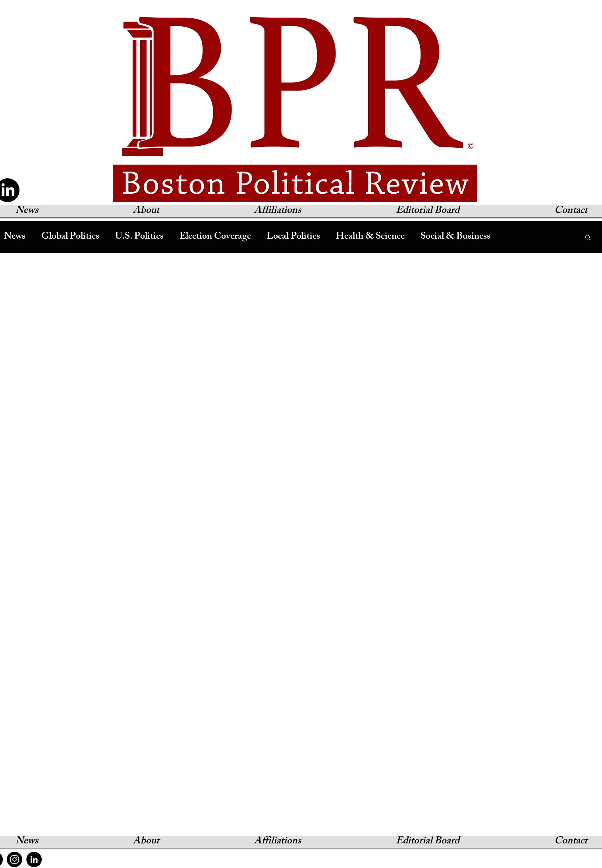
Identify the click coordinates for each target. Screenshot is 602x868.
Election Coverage (215, 237)
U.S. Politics (139, 237)
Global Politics (70, 237)
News (15, 237)
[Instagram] (14, 859)
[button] (588, 238)
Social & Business (455, 237)
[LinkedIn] (34, 859)
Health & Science (370, 237)
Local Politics (293, 237)
